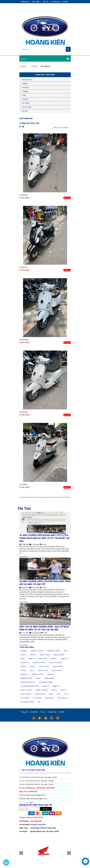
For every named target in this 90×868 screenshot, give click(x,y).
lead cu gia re (26, 694)
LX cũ (66, 694)
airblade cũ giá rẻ (54, 651)
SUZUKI (25, 99)
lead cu (54, 690)
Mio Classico (50, 698)
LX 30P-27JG (23, 267)
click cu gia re (44, 666)
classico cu (64, 659)
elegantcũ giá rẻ (26, 678)
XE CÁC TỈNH (27, 107)
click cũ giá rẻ (58, 666)
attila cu (24, 655)
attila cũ (33, 655)
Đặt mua (67, 198)
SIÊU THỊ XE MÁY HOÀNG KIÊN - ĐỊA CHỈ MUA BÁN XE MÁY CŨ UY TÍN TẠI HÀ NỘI (44, 628)
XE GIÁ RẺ (34, 66)
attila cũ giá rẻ (59, 655)
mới (39, 702)
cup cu (23, 670)
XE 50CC (25, 111)
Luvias (51, 694)
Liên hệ (65, 2)
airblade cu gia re (37, 651)
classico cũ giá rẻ (55, 662)
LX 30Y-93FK (23, 484)
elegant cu (24, 674)
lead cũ (63, 690)
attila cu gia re (45, 655)
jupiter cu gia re (26, 690)
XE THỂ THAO (27, 80)
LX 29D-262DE (24, 340)
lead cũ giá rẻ (40, 694)
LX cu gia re (25, 698)
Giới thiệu (36, 2)
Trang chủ (25, 2)
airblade (24, 651)
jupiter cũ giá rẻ (42, 690)
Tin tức (45, 2)
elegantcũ (51, 674)
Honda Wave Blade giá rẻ (30, 686)
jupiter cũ (56, 686)
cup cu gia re (43, 670)
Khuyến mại (55, 2)
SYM (24, 95)
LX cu (59, 694)
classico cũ (25, 662)
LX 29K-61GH (24, 195)
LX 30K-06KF (24, 412)
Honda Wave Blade (46, 682)
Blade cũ (32, 659)
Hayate (38, 678)
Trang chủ (24, 66)
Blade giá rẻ (43, 659)
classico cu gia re (39, 662)
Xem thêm (24, 557)
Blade (23, 659)
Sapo (31, 802)
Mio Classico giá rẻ (27, 702)
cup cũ (32, 670)
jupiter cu (46, 686)
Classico (54, 659)
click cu (23, 666)
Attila (65, 651)
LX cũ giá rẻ (37, 698)
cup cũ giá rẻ (56, 670)
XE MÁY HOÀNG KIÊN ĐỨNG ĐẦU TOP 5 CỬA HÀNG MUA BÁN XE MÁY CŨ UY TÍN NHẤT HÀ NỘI (44, 538)
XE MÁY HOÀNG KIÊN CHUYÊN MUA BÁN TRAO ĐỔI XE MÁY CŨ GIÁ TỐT (45, 583)
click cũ (32, 666)
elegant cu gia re (38, 674)
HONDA (25, 84)
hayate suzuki (49, 678)
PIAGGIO (26, 87)
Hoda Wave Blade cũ (28, 682)
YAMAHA (26, 91)
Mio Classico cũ (63, 698)
